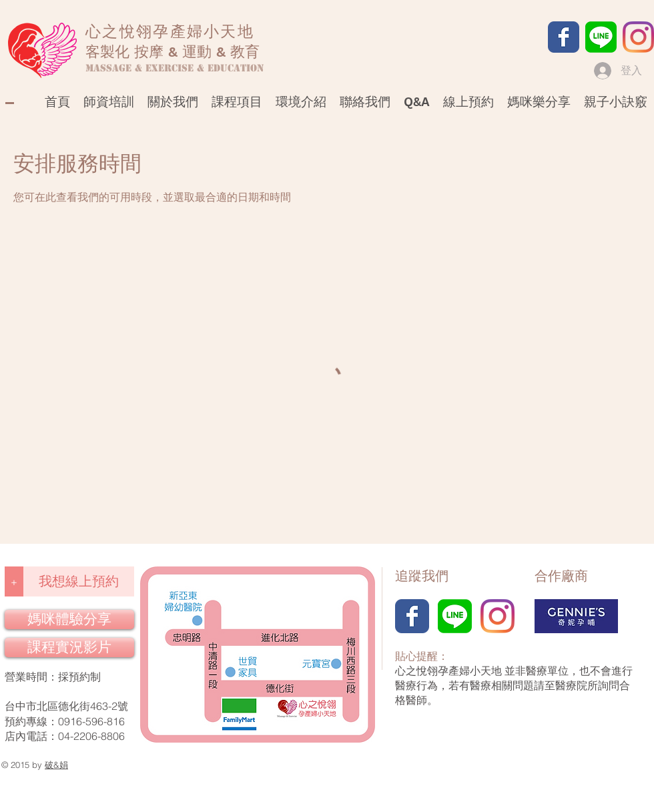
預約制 (85, 677)
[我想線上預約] (79, 581)
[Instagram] (638, 37)
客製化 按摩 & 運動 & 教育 (173, 52)
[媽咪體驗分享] (69, 620)
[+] (14, 581)
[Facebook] (564, 37)
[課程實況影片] (69, 648)
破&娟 (56, 765)
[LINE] (601, 37)
